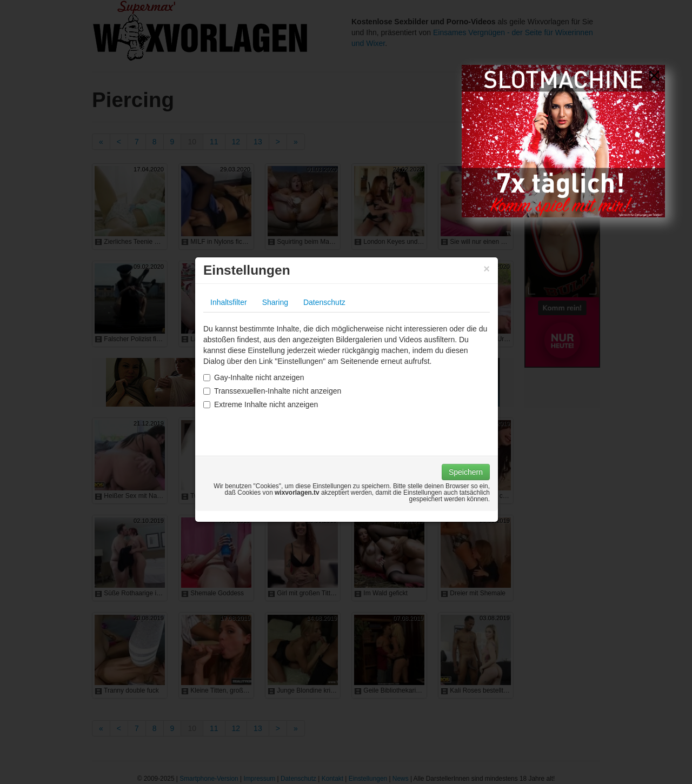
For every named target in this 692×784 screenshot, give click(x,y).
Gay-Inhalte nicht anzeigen (254, 377)
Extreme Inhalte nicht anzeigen (261, 404)
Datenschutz (324, 302)
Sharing (275, 302)
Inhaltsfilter (229, 302)
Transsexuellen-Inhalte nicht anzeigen (272, 391)
